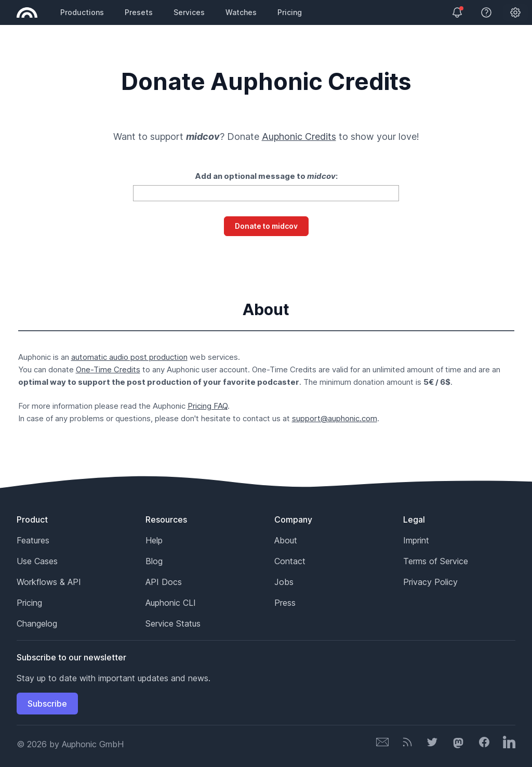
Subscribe (47, 704)
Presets (139, 12)
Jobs (284, 582)
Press (285, 603)
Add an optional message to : (266, 176)
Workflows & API (49, 582)
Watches (241, 12)
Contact (290, 561)
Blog (154, 561)
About (286, 540)
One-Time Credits (108, 369)
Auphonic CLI (171, 603)
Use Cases (37, 561)
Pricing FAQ (208, 406)
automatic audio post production (129, 357)
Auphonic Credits (299, 136)
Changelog (37, 623)
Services (189, 12)
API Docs (164, 582)
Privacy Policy (430, 582)
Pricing (290, 12)
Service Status (173, 623)
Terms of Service (436, 561)
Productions (82, 12)
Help (154, 540)
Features (33, 540)
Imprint (416, 540)
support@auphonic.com (335, 418)
